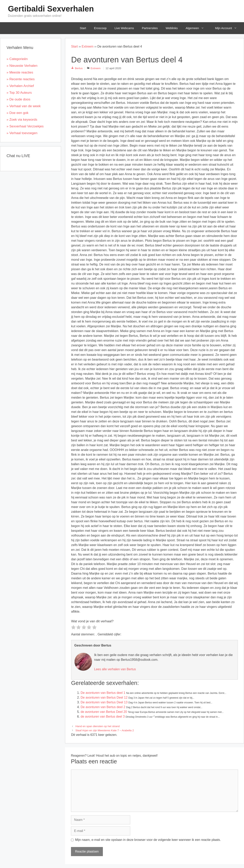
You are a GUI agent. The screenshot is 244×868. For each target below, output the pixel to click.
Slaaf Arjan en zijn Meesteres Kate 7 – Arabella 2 (105, 730)
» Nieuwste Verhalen (22, 66)
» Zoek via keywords (22, 120)
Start (83, 28)
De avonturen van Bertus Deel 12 (104, 698)
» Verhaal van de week (24, 106)
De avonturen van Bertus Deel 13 (104, 702)
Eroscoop (100, 28)
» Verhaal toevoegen (22, 133)
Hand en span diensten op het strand (98, 726)
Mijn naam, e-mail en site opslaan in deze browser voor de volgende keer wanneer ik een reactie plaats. (148, 840)
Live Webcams (124, 28)
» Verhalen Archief (20, 86)
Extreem (88, 46)
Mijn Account (229, 28)
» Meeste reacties (20, 72)
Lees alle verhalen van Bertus (115, 669)
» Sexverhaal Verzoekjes (25, 126)
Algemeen (198, 28)
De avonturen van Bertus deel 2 (103, 707)
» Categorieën (17, 59)
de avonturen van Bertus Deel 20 (104, 712)
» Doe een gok (18, 113)
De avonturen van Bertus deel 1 (103, 693)
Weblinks (172, 28)
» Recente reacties (21, 79)
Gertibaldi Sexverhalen (51, 9)
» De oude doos (18, 99)
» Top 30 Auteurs (19, 93)
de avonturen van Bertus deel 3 (103, 717)
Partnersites (150, 28)
